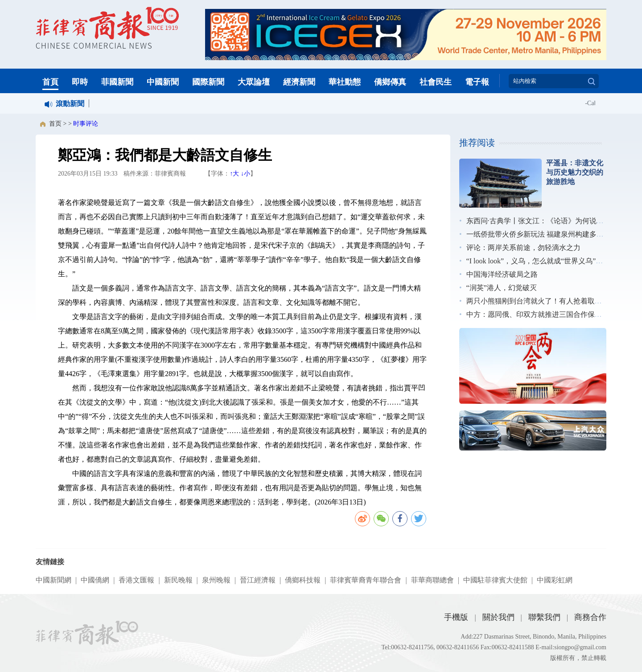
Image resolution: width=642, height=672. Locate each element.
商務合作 (590, 617)
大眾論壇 (254, 82)
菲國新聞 (117, 82)
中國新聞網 (53, 580)
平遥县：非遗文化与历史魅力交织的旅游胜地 (575, 172)
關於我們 (498, 617)
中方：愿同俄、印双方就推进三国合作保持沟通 (541, 314)
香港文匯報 (136, 580)
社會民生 (436, 82)
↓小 (245, 174)
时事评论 (86, 124)
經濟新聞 (299, 82)
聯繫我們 (544, 617)
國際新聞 (208, 82)
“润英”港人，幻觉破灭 (502, 288)
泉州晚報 (216, 580)
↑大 (234, 174)
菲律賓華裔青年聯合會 (366, 580)
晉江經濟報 (258, 580)
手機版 (456, 617)
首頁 (50, 82)
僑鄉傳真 (390, 82)
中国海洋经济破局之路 (502, 274)
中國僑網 (95, 580)
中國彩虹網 (555, 580)
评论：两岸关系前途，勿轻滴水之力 (523, 248)
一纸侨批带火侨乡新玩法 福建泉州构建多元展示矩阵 (549, 234)
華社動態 (345, 82)
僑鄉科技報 (303, 580)
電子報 (477, 82)
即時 (80, 82)
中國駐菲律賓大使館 (495, 580)
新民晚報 (178, 580)
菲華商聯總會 (432, 580)
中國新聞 (163, 82)
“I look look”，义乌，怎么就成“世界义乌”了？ (538, 261)
